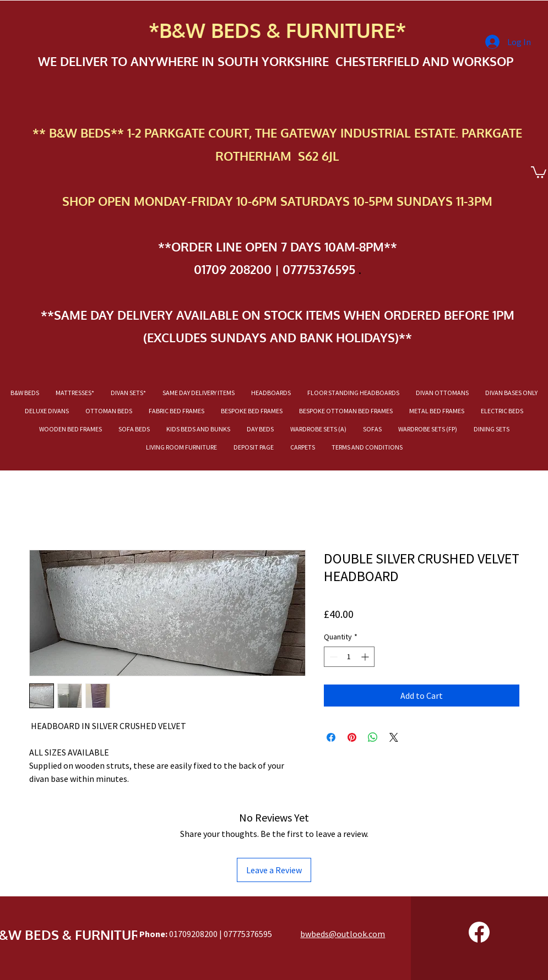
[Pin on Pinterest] (352, 737)
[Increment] (366, 657)
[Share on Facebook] (331, 737)
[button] (539, 172)
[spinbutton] (349, 657)
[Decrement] (332, 657)
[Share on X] (394, 737)
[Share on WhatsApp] (373, 737)
